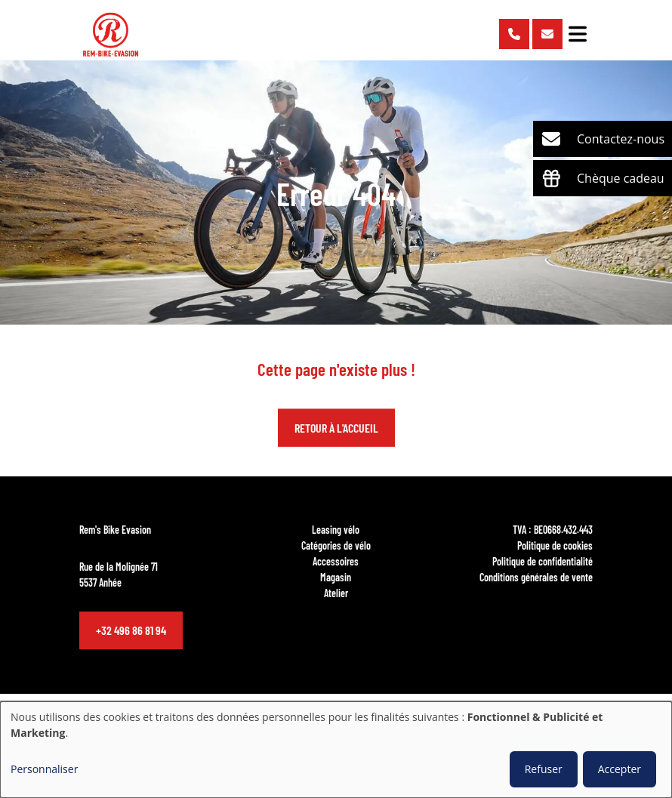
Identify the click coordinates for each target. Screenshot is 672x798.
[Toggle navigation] (578, 34)
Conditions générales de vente (536, 577)
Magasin (336, 577)
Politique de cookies (555, 545)
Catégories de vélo (336, 545)
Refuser (544, 769)
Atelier (336, 593)
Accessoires (336, 561)
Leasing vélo (336, 529)
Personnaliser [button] (44, 769)
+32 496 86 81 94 (131, 630)
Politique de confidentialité (543, 561)
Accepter (620, 769)
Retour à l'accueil (336, 428)
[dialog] (336, 750)
